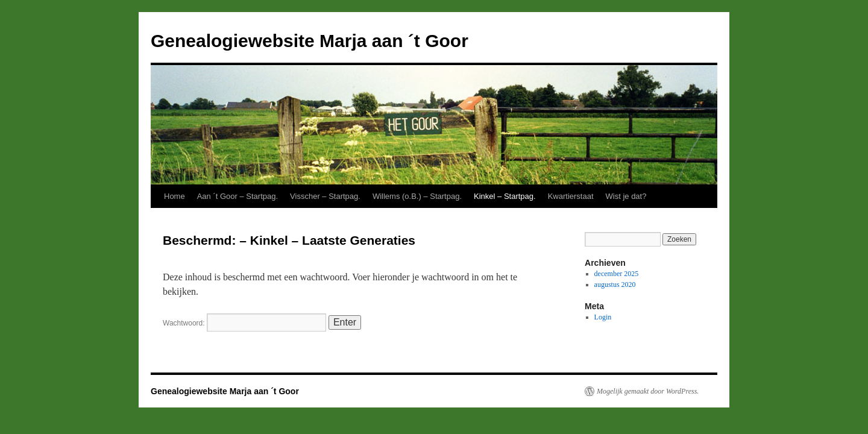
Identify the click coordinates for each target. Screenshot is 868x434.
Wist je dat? (626, 196)
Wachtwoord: (244, 323)
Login (603, 317)
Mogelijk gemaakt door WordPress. (648, 391)
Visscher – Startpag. (325, 196)
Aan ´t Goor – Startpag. (237, 196)
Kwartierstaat (571, 196)
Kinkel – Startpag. (505, 196)
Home (175, 196)
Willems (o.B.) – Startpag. (417, 196)
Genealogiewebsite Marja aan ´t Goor (310, 41)
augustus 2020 (615, 285)
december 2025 (617, 274)
